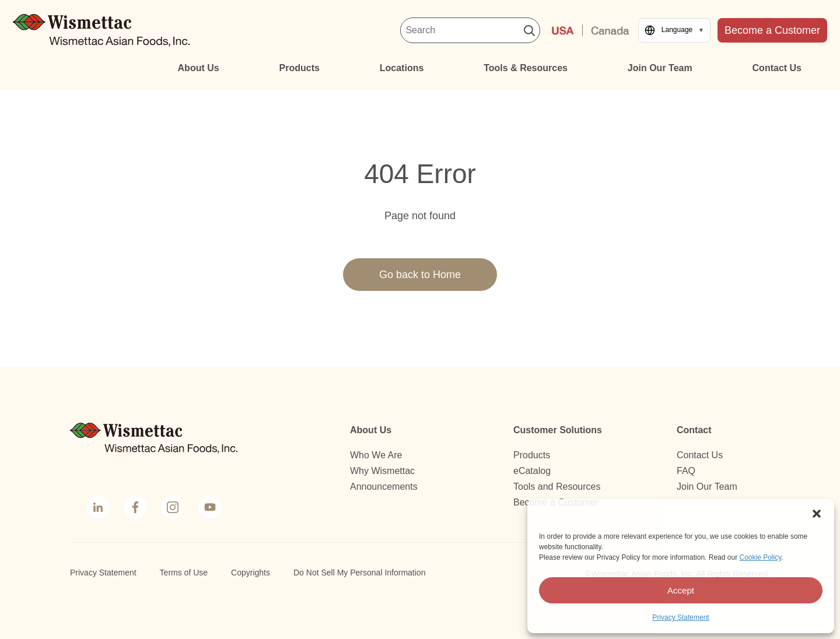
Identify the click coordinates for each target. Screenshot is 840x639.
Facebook (134, 508)
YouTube (209, 508)
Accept (681, 590)
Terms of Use (184, 573)
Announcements (384, 487)
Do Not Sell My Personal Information (359, 573)
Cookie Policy (760, 557)
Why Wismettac (382, 471)
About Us (199, 68)
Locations (402, 68)
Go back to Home (420, 275)
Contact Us (777, 68)
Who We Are (376, 455)
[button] (817, 514)
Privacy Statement (680, 617)
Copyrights (251, 573)
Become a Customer (772, 30)
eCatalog (532, 471)
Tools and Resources (557, 487)
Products (300, 68)
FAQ (686, 471)
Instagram (171, 508)
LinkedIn (97, 508)
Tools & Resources (526, 68)
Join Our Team (660, 68)
